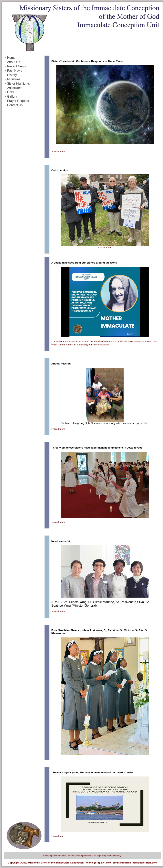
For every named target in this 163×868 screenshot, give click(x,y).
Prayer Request (18, 101)
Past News (15, 71)
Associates (15, 88)
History (12, 75)
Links (11, 92)
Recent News (16, 66)
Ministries (14, 79)
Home (11, 58)
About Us (14, 62)
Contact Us (15, 105)
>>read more (58, 152)
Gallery (12, 97)
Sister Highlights (18, 84)
